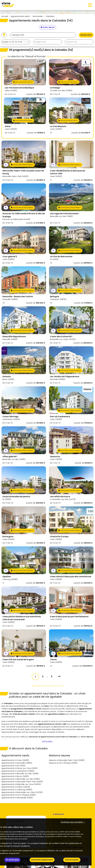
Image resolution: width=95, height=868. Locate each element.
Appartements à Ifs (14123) (13, 766)
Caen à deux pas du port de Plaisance (69, 617)
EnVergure (8, 537)
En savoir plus (12, 860)
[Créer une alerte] (47, 27)
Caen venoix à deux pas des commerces (71, 577)
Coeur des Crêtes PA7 (61, 337)
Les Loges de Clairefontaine (64, 214)
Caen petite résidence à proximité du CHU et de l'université (22, 618)
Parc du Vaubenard (60, 417)
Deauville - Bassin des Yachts (18, 297)
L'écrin (53, 660)
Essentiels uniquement (42, 860)
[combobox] (16, 42)
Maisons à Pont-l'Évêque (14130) (63, 763)
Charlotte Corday (59, 537)
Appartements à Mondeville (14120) (17, 798)
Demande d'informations (23, 82)
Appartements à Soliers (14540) (16, 787)
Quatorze (55, 457)
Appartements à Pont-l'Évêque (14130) (19, 795)
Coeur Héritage (10, 417)
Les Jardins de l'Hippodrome (65, 377)
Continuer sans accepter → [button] (73, 822)
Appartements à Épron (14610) (15, 776)
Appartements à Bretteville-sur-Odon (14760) (22, 792)
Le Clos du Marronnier (61, 257)
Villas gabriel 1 (10, 457)
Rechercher (86, 35)
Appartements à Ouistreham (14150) (18, 771)
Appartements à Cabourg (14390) (17, 790)
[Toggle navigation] (90, 5)
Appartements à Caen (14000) (15, 760)
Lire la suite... (47, 741)
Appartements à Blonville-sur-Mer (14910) (20, 774)
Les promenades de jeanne (16, 497)
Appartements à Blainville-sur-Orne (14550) (21, 784)
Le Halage (55, 88)
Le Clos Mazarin (58, 126)
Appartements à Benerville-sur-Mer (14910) (21, 779)
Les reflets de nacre (60, 497)
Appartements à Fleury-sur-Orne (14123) (19, 768)
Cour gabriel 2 (10, 257)
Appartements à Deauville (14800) (17, 763)
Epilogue (54, 297)
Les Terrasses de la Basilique (19, 88)
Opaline (7, 577)
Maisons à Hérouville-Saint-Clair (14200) (67, 760)
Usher (8, 126)
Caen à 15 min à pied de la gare (18, 660)
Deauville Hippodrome (14, 337)
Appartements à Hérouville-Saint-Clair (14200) (22, 782)
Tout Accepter (72, 860)
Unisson (7, 377)
